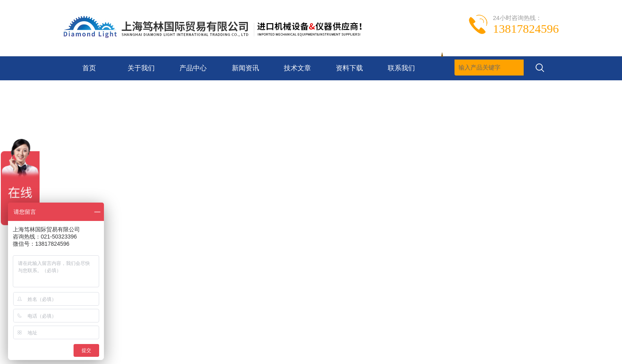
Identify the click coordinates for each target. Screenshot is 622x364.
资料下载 (349, 68)
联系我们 (401, 68)
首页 (89, 68)
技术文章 (297, 68)
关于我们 (141, 68)
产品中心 (193, 68)
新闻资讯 (245, 68)
